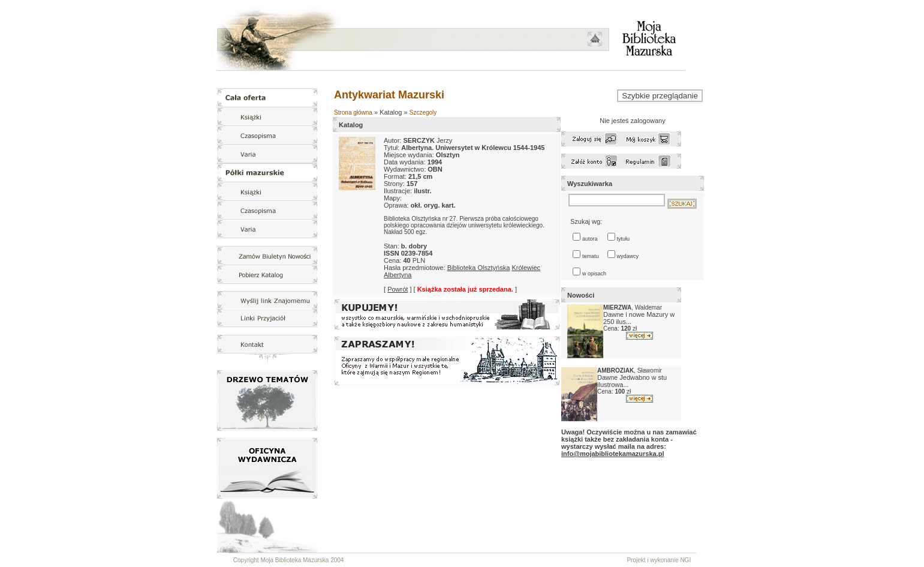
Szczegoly (423, 112)
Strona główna (353, 112)
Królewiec (526, 268)
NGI (685, 560)
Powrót (398, 289)
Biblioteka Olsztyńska (479, 268)
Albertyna (398, 275)
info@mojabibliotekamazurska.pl (613, 454)
